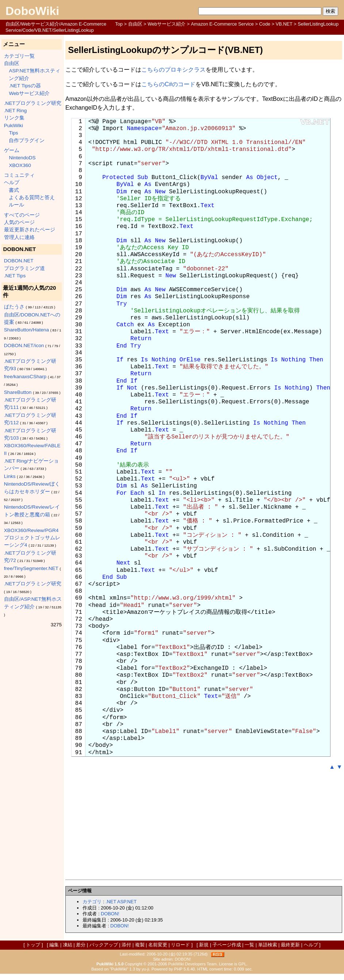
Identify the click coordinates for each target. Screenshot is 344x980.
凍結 (68, 945)
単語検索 (268, 945)
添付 (126, 945)
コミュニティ (19, 175)
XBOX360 (20, 165)
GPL (242, 964)
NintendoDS (22, 158)
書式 (14, 190)
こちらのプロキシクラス (173, 70)
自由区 (135, 24)
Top (119, 24)
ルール (16, 205)
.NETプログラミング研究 (33, 103)
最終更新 (290, 945)
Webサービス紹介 (167, 24)
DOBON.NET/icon (24, 345)
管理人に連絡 (19, 237)
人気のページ (19, 222)
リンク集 (14, 118)
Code (265, 24)
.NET (111, 902)
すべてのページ (22, 215)
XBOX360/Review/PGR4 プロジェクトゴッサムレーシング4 (32, 538)
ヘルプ (12, 183)
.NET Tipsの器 (25, 86)
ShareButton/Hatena (26, 330)
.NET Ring (15, 111)
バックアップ (104, 945)
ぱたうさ (14, 307)
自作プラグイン (27, 140)
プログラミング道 (24, 268)
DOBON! (110, 914)
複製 (140, 945)
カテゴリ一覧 (19, 56)
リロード (180, 945)
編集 (54, 945)
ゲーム (12, 150)
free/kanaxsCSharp (25, 377)
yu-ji (146, 969)
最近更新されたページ (30, 230)
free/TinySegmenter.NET (31, 568)
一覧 (249, 945)
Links (10, 476)
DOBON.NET (19, 261)
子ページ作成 (227, 945)
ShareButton (18, 392)
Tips (13, 133)
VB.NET (284, 24)
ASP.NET (127, 902)
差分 (81, 945)
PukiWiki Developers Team (193, 964)
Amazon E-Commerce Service (222, 24)
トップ (33, 945)
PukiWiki (14, 126)
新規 (204, 945)
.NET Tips (15, 276)
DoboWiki (32, 11)
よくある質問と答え (32, 197)
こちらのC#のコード (168, 84)
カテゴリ (92, 902)
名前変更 (158, 945)
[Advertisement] (204, 825)
